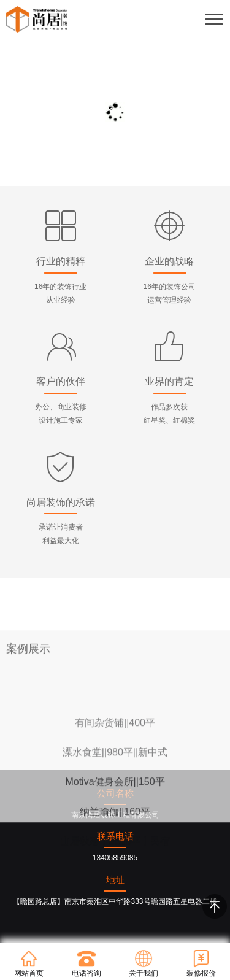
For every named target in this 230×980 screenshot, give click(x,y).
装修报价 (201, 963)
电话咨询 (86, 963)
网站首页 (29, 963)
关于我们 (144, 963)
